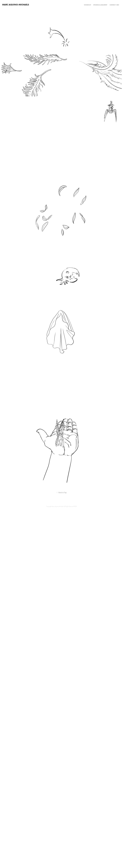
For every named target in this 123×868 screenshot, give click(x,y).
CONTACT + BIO (114, 5)
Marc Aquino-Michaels (16, 5)
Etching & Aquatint (100, 5)
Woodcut (87, 5)
